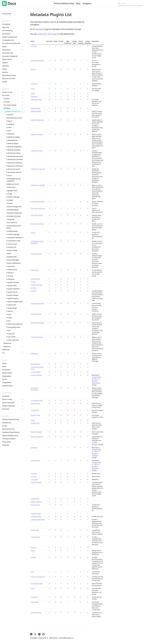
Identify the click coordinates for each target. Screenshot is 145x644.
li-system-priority (12, 298)
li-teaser (9, 318)
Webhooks (6, 350)
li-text (8, 321)
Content (13, 99)
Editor (4, 366)
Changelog (6, 24)
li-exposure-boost (13, 184)
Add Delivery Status (9, 75)
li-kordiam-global (12, 210)
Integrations (7, 382)
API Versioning (7, 30)
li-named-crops (12, 244)
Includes (13, 102)
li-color (9, 127)
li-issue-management (14, 206)
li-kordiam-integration (14, 213)
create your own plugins (48, 34)
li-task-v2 (10, 311)
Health (5, 82)
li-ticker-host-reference (14, 324)
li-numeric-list (11, 247)
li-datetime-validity (13, 137)
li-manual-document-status (14, 227)
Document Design (13, 105)
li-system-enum (12, 292)
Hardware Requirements (11, 432)
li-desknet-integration (14, 147)
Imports (12, 63)
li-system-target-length (15, 302)
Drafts (12, 47)
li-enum (9, 175)
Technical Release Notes (64, 3)
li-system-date (11, 285)
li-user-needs (11, 337)
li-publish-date (12, 257)
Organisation (7, 376)
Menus (5, 69)
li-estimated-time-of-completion (14, 180)
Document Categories (10, 56)
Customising (6, 393)
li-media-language (13, 234)
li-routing (10, 276)
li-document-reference (14, 163)
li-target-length (12, 308)
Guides (4, 360)
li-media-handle (12, 231)
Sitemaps (5, 66)
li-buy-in (9, 121)
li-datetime (10, 134)
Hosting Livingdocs (9, 439)
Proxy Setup (6, 442)
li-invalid (9, 203)
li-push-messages (13, 260)
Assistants (6, 396)
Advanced (12, 409)
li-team (9, 314)
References (8, 343)
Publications (12, 50)
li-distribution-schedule (15, 159)
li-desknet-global (12, 143)
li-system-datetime (13, 289)
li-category (10, 124)
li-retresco (10, 273)
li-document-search (13, 169)
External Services (8, 429)
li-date (9, 131)
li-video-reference (13, 340)
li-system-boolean (13, 282)
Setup (4, 363)
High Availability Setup (10, 435)
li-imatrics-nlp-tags (13, 197)
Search (5, 379)
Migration (13, 346)
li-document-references (15, 166)
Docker (5, 426)
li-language (10, 219)
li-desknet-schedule (13, 150)
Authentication (7, 386)
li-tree (9, 330)
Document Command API (11, 43)
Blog (78, 3)
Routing (5, 72)
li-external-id (11, 187)
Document (12, 95)
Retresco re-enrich (9, 78)
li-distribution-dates (13, 153)
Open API (6, 27)
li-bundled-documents (14, 118)
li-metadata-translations (15, 237)
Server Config (12, 399)
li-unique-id (10, 334)
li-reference (10, 266)
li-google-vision (12, 190)
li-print (9, 254)
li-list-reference (12, 222)
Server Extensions (12, 402)
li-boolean (10, 115)
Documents (6, 370)
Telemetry (6, 445)
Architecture (7, 423)
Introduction (7, 14)
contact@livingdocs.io (66, 638)
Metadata (13, 108)
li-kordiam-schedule (13, 216)
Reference (6, 89)
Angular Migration (12, 406)
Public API (5, 21)
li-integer (10, 200)
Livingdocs (87, 3)
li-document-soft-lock (14, 172)
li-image (9, 194)
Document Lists (8, 53)
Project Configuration (10, 37)
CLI (12, 353)
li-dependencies (12, 140)
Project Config (12, 92)
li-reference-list (12, 270)
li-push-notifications (13, 263)
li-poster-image (12, 250)
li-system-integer (12, 295)
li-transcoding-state (13, 327)
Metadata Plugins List (14, 111)
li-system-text (11, 305)
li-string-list (10, 279)
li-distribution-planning (15, 156)
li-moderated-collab (13, 241)
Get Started (6, 34)
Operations (6, 416)
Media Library (7, 59)
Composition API (8, 40)
